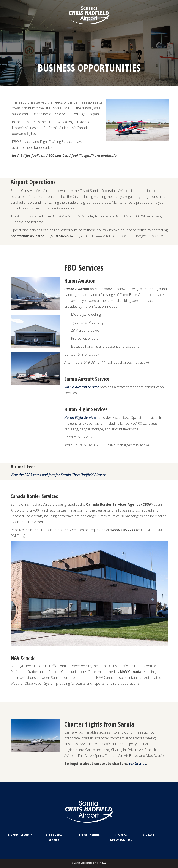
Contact (148, 835)
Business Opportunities (121, 837)
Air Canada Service (54, 837)
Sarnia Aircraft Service (82, 387)
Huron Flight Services (80, 417)
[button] (166, 36)
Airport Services (20, 835)
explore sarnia (89, 835)
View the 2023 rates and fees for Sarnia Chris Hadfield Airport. (58, 475)
